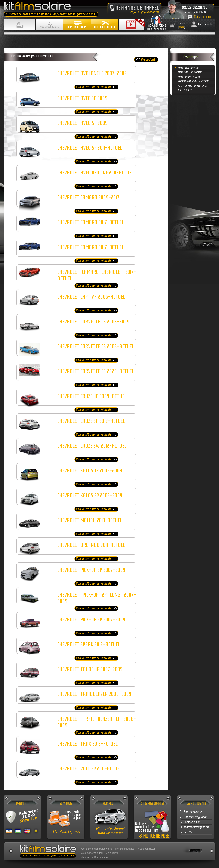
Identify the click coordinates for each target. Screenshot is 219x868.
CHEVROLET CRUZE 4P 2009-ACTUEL (92, 396)
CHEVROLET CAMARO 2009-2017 (88, 198)
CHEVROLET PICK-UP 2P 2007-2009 (91, 570)
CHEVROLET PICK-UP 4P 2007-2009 (91, 620)
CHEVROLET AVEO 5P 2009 (82, 123)
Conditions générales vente (97, 849)
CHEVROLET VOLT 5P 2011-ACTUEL (89, 769)
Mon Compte (205, 24)
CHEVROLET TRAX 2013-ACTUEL (87, 744)
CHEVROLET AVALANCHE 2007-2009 (92, 73)
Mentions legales (125, 849)
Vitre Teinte (112, 853)
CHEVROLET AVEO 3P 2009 (82, 98)
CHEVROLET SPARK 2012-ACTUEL (89, 645)
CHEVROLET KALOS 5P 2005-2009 (90, 496)
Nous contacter (146, 849)
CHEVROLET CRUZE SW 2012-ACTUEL (92, 446)
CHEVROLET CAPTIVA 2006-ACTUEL (91, 297)
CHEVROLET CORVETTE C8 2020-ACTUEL (96, 371)
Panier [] (182, 25)
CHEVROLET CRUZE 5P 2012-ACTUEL (91, 421)
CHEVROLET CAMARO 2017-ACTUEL (91, 222)
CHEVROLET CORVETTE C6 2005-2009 (93, 322)
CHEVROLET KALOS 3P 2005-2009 (90, 471)
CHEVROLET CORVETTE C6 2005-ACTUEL (96, 347)
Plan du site (101, 857)
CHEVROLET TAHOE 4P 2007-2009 (90, 669)
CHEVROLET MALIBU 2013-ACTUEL (90, 520)
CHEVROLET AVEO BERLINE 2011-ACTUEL (95, 173)
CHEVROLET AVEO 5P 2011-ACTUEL (90, 148)
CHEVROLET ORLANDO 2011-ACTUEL (91, 545)
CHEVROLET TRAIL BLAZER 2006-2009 (94, 694)
